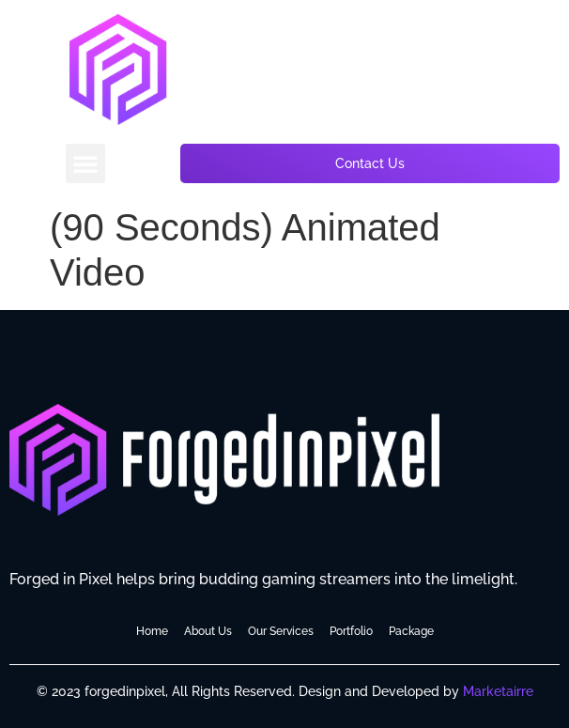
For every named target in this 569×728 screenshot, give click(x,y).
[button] (85, 163)
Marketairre (498, 691)
